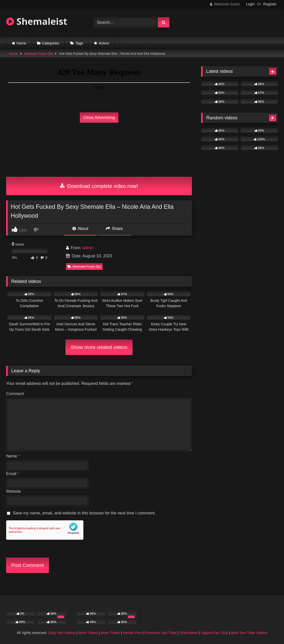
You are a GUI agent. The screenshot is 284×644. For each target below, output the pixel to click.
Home (21, 43)
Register (270, 4)
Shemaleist (37, 21)
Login (250, 4)
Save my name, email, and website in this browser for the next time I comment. (84, 513)
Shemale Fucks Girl (39, 54)
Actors (104, 43)
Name (13, 456)
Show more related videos (99, 347)
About (80, 229)
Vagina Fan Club (214, 633)
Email (13, 474)
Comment (15, 394)
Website (14, 491)
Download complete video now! (99, 186)
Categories (51, 43)
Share (114, 229)
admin (88, 248)
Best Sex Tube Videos (249, 633)
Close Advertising (99, 117)
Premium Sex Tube (161, 633)
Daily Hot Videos (62, 633)
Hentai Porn (133, 633)
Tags (79, 43)
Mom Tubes (88, 633)
